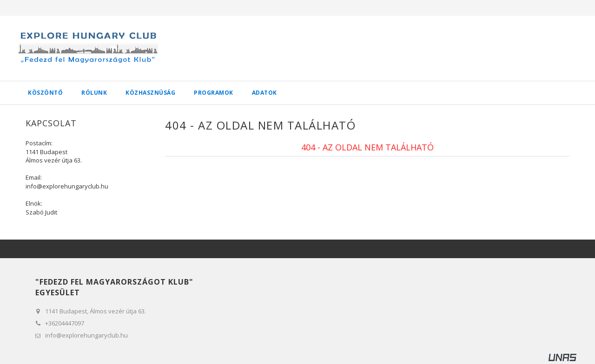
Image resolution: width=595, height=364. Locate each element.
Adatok (264, 93)
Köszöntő (45, 93)
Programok (214, 93)
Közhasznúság (150, 93)
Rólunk (94, 93)
